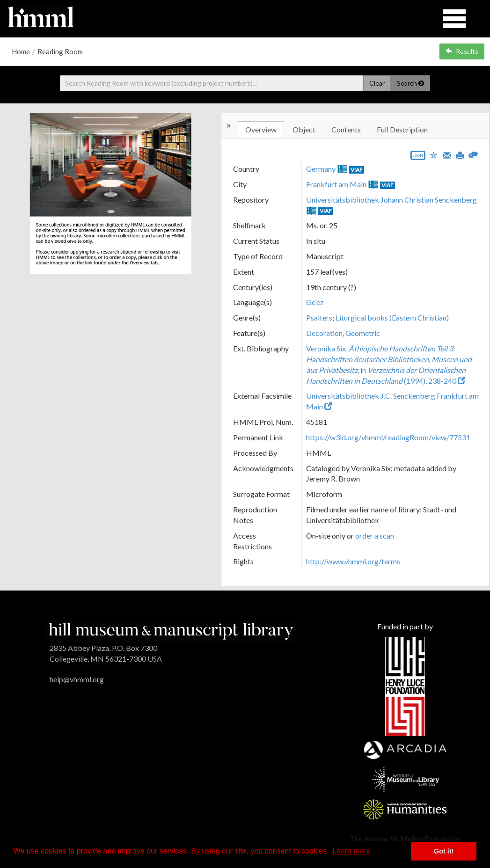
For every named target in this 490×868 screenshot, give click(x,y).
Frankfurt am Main (336, 184)
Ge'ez (315, 302)
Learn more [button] (351, 851)
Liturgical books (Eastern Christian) (392, 317)
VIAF (357, 170)
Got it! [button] (444, 851)
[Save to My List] (434, 155)
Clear (377, 83)
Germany (321, 169)
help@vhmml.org (77, 679)
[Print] (460, 154)
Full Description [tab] (402, 129)
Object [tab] (304, 129)
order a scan (375, 536)
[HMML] (171, 630)
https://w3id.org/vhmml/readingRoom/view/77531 (388, 437)
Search (410, 83)
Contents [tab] (346, 129)
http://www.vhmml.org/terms (353, 561)
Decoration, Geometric (343, 333)
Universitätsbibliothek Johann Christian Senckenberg (391, 200)
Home (21, 51)
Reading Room (60, 51)
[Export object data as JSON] (418, 157)
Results (462, 51)
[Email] (447, 154)
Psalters (319, 317)
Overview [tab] (261, 129)
